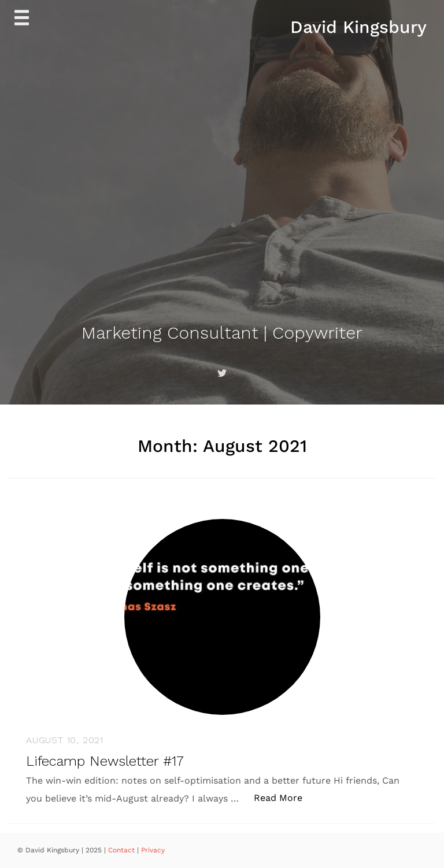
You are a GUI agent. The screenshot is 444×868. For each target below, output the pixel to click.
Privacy (153, 850)
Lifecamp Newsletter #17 (105, 761)
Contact (123, 850)
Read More (284, 797)
